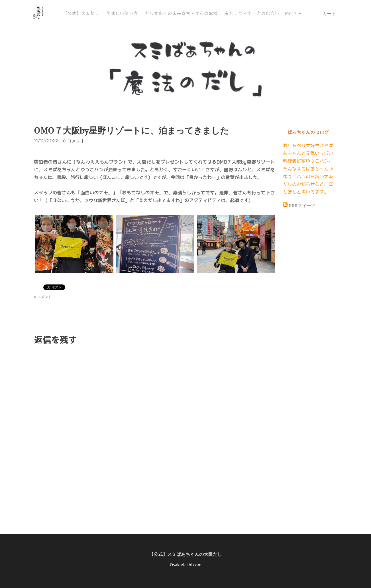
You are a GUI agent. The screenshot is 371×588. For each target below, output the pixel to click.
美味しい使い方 (122, 14)
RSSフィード (302, 205)
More (292, 14)
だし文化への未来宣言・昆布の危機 (181, 14)
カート (330, 14)
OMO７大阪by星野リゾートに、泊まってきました (131, 131)
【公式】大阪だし (81, 14)
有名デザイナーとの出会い (252, 14)
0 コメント (74, 141)
